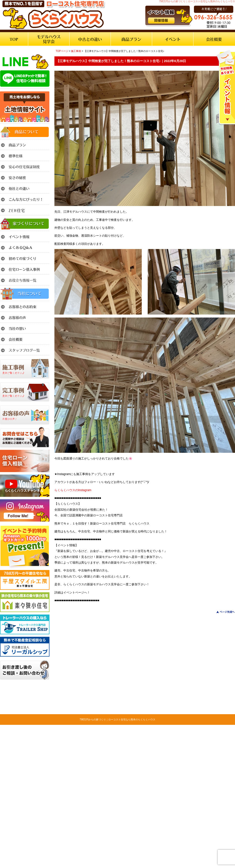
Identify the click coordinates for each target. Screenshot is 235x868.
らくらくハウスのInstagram (73, 490)
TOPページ (62, 51)
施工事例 (76, 51)
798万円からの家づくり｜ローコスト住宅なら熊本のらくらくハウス (118, 720)
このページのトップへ (223, 612)
